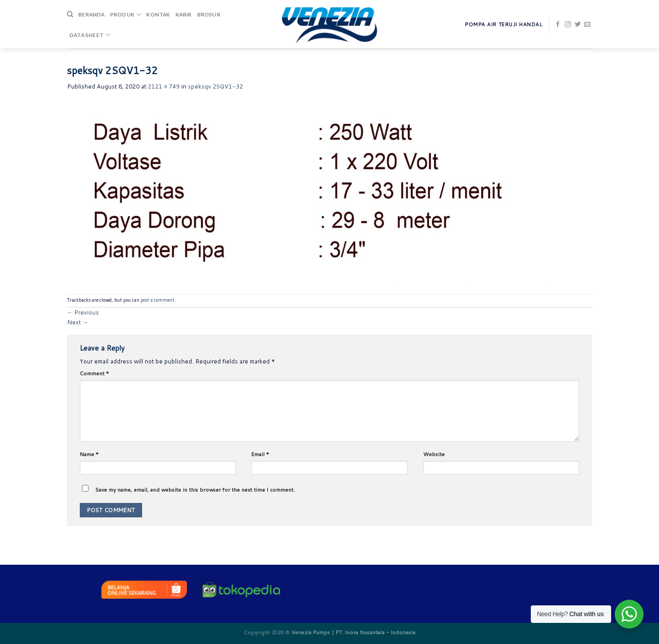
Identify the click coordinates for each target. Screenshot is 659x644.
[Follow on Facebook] (558, 25)
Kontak (158, 14)
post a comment (158, 300)
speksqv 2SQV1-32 (215, 86)
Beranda (91, 14)
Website (434, 454)
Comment (94, 373)
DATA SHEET (90, 35)
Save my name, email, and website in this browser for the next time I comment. (195, 490)
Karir (184, 14)
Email (260, 454)
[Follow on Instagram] (568, 25)
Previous (83, 312)
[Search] (70, 15)
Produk (126, 15)
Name (89, 454)
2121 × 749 (164, 86)
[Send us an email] (587, 25)
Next (77, 322)
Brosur (209, 14)
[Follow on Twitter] (578, 25)
